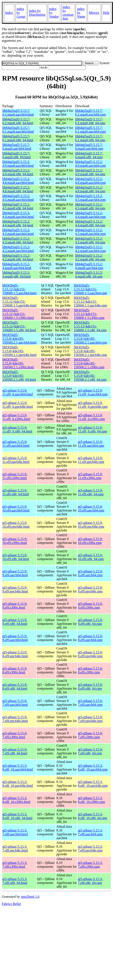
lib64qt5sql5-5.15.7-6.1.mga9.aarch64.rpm (90, 130)
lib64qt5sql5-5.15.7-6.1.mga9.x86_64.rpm (90, 138)
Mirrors (94, 13)
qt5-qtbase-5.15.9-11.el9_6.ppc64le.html (18, 405)
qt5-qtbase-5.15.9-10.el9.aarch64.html (16, 508)
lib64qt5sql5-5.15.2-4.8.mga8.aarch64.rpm (90, 181)
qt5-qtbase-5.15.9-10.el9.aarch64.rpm (91, 508)
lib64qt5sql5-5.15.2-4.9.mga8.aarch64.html (18, 164)
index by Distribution (37, 13)
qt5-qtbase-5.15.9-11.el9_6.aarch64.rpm (93, 392)
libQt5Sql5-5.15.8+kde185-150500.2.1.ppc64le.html (19, 351)
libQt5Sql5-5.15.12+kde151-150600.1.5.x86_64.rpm (90, 326)
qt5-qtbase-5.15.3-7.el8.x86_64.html (15, 881)
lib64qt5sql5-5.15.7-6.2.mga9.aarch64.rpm (90, 113)
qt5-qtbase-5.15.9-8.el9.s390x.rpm (90, 670)
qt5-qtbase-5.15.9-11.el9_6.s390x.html (16, 417)
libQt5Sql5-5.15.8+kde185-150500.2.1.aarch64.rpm (90, 339)
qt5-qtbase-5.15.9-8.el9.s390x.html (15, 670)
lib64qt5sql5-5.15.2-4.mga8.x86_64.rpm (89, 275)
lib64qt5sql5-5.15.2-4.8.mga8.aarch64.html (18, 181)
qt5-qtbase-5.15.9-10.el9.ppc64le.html (16, 525)
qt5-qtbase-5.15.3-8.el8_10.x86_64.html (17, 816)
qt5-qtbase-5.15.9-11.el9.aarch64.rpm (91, 444)
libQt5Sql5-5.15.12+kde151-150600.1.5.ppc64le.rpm (90, 302)
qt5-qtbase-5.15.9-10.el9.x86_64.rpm (91, 557)
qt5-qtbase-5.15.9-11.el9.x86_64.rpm (91, 492)
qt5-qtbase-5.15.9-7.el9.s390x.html (15, 735)
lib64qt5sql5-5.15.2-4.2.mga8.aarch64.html (18, 249)
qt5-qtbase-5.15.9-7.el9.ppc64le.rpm (90, 719)
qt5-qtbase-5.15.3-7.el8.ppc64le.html (15, 848)
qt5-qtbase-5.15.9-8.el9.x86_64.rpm (90, 687)
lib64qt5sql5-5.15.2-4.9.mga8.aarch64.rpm (90, 164)
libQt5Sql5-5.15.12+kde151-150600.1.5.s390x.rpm (89, 314)
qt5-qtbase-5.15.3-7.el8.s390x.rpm (90, 865)
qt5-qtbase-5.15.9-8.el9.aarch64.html (15, 638)
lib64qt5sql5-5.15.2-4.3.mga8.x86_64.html (18, 240)
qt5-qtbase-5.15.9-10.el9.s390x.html (15, 541)
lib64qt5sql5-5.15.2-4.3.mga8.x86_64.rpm (90, 240)
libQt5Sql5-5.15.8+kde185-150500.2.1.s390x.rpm (89, 363)
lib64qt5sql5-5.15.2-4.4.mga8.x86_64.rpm (90, 223)
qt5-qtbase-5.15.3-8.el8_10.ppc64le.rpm (93, 784)
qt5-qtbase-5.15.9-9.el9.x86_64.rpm (90, 622)
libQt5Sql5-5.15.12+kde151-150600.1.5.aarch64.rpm (90, 289)
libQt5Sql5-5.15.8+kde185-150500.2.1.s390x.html (18, 363)
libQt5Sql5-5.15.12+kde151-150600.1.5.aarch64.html (19, 289)
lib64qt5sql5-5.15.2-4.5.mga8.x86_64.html (18, 206)
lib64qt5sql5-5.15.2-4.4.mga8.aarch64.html (18, 215)
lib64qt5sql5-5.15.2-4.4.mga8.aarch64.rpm (90, 215)
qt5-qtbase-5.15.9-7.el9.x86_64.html (15, 751)
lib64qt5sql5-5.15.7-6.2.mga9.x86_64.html (18, 121)
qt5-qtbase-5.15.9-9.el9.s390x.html (15, 606)
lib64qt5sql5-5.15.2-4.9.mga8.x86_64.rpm (90, 172)
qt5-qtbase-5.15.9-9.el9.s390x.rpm (90, 606)
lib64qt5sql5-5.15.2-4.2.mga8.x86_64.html (18, 257)
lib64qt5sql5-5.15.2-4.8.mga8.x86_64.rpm (90, 189)
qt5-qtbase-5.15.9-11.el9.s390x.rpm (90, 476)
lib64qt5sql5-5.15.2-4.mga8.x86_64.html (17, 275)
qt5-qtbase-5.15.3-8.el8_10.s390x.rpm (91, 800)
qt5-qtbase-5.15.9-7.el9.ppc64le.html (15, 719)
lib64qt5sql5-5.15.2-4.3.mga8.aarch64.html (18, 232)
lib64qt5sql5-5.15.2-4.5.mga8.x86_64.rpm (90, 206)
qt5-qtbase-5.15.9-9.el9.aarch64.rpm (90, 573)
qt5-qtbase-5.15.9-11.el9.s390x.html (15, 476)
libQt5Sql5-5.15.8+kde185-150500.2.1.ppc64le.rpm (90, 351)
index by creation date (68, 13)
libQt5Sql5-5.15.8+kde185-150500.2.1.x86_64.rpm (90, 376)
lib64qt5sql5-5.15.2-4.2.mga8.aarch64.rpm (90, 249)
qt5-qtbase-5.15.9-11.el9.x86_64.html (16, 492)
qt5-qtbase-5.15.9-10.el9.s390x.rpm (90, 541)
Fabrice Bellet (11, 904)
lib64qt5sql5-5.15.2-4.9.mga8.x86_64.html (18, 172)
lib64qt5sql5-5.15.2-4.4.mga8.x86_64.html (18, 223)
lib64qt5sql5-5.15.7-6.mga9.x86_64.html (17, 155)
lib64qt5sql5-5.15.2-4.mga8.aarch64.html (17, 266)
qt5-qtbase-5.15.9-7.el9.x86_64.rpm (90, 751)
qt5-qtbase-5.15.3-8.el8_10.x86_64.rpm (92, 816)
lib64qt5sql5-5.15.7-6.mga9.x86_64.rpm (89, 155)
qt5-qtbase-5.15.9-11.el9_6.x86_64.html (17, 429)
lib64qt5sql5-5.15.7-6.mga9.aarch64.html (17, 147)
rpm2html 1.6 (30, 897)
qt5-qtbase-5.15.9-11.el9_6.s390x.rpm (91, 417)
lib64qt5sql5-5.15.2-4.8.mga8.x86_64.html (18, 189)
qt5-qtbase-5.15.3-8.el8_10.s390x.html (16, 800)
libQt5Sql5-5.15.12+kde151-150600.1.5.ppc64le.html (19, 302)
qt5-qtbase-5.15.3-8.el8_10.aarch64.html (18, 767)
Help (106, 13)
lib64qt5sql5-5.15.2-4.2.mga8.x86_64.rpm (90, 257)
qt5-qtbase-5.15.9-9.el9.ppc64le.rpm (90, 589)
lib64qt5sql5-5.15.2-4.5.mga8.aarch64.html (18, 198)
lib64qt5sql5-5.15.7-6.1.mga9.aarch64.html (18, 130)
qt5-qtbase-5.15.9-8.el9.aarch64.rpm (90, 638)
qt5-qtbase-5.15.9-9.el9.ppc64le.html (15, 589)
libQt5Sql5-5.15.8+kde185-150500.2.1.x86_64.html (19, 376)
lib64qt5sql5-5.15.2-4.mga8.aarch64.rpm (89, 266)
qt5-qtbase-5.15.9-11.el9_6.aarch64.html (18, 392)
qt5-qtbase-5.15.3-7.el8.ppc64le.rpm (90, 848)
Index (9, 13)
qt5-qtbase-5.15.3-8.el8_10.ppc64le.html (18, 784)
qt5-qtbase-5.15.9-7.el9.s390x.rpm (90, 735)
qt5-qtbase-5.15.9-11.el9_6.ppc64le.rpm (93, 405)
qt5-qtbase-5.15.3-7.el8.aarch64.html (15, 832)
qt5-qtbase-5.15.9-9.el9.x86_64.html (15, 622)
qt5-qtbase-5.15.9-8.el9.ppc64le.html (15, 654)
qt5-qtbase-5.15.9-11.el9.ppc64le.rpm (91, 460)
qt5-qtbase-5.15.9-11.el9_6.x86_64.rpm (92, 429)
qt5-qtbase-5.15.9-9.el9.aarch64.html (15, 573)
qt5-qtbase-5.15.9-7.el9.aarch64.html (15, 703)
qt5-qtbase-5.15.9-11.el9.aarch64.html (16, 444)
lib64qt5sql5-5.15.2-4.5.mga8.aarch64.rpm (90, 198)
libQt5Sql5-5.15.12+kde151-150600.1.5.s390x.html (18, 314)
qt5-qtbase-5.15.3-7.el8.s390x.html (15, 865)
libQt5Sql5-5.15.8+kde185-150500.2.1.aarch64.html (19, 339)
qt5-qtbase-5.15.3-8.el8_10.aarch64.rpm (93, 767)
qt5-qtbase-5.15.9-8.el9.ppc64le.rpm (90, 654)
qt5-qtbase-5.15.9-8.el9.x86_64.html (15, 687)
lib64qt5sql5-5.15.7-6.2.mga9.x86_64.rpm (90, 121)
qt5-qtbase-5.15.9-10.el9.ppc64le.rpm (91, 525)
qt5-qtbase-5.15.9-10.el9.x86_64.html (16, 557)
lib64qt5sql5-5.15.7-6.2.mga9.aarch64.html (18, 113)
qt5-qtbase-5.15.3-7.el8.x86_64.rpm (90, 881)
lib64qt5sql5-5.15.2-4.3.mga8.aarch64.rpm (90, 232)
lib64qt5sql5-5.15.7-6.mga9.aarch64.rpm (89, 147)
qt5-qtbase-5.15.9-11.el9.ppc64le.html (16, 460)
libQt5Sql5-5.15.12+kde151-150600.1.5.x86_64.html (19, 326)
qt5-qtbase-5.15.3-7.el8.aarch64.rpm (90, 832)
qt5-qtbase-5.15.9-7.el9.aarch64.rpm (90, 703)
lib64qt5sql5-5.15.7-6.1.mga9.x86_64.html (18, 138)
